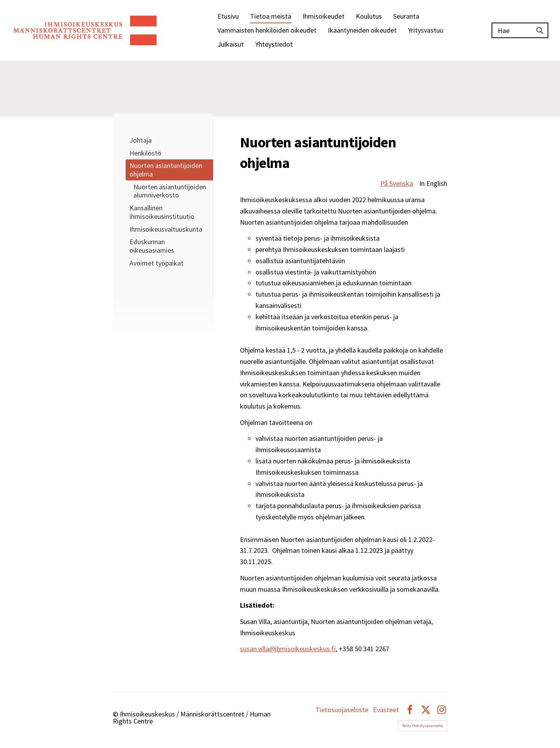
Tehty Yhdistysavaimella (423, 726)
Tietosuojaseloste (342, 710)
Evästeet (386, 710)
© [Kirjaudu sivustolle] (116, 714)
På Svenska (397, 183)
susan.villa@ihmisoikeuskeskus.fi (288, 649)
